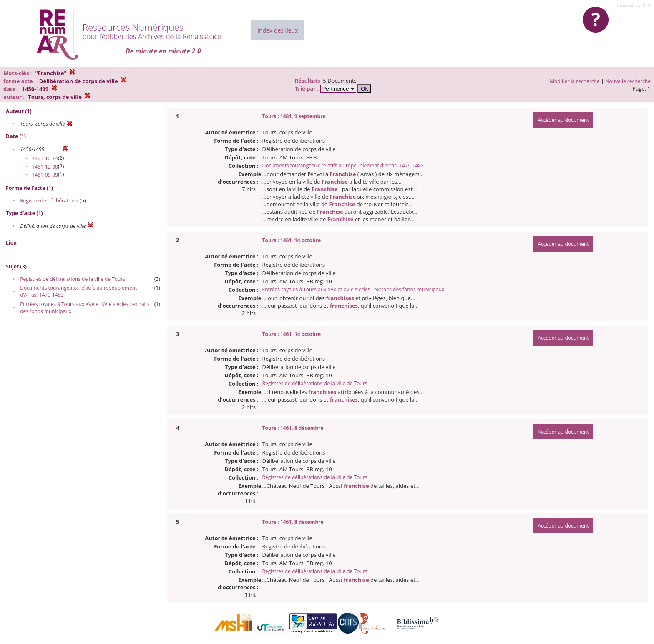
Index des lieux (278, 30)
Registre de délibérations (49, 201)
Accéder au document (563, 120)
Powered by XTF (634, 5)
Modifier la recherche (575, 81)
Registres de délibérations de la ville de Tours (73, 279)
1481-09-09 (45, 175)
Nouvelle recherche (628, 81)
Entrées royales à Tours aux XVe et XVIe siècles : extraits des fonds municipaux (353, 289)
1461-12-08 (45, 167)
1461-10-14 (45, 158)
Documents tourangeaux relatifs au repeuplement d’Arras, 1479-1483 (343, 165)
